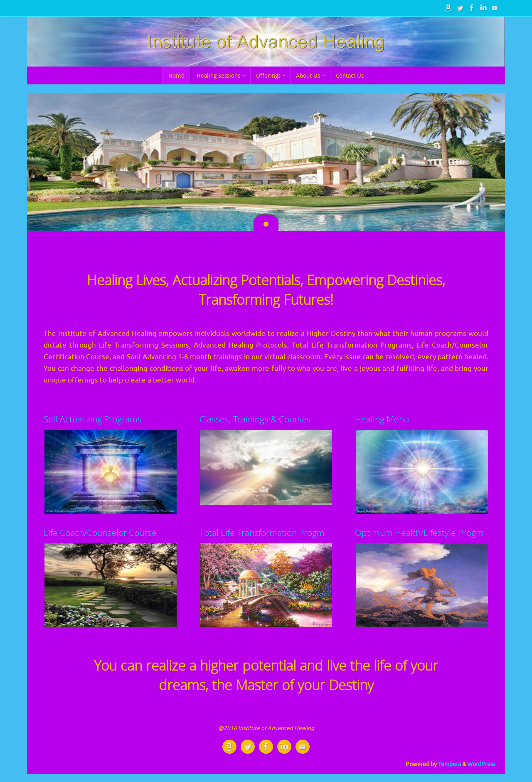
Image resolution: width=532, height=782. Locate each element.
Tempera (449, 764)
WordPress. (482, 764)
